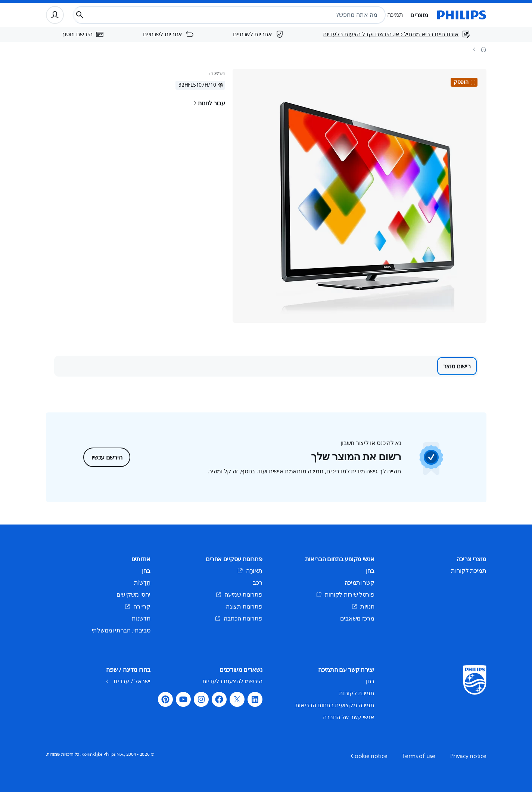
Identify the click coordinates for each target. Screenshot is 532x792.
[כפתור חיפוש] (80, 15)
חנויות (363, 607)
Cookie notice (369, 756)
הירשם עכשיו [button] (107, 457)
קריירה (137, 607)
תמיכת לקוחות (469, 571)
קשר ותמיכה (360, 583)
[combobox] (247, 15)
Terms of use (419, 756)
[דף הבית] (462, 15)
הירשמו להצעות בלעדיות (232, 681)
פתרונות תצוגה (244, 607)
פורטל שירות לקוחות (345, 595)
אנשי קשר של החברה (349, 717)
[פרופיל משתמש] (55, 15)
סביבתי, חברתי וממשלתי (121, 631)
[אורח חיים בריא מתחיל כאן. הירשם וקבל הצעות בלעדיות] (397, 34)
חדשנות (141, 619)
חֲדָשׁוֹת (142, 583)
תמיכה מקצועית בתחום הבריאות (335, 705)
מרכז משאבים (357, 619)
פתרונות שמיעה (239, 595)
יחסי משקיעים (133, 595)
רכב (257, 583)
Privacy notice (468, 756)
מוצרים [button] (419, 15)
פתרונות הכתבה (238, 619)
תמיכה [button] (395, 15)
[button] (255, 699)
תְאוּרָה (250, 571)
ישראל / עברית (129, 681)
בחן (370, 571)
